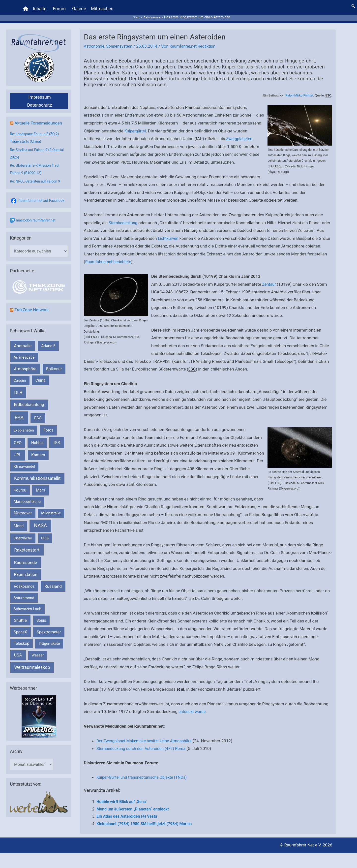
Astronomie (95, 41)
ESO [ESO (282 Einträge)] (38, 414)
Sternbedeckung (124, 217)
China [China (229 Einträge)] (40, 376)
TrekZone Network (33, 305)
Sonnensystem (121, 41)
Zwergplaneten (240, 133)
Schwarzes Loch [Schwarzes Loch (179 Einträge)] (28, 604)
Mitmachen (103, 6)
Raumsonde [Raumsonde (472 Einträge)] (26, 558)
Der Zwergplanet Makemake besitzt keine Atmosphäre (147, 736)
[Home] (26, 6)
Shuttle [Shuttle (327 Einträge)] (20, 616)
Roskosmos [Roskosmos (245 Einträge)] (24, 582)
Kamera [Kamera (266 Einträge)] (38, 450)
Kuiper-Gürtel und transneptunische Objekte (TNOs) (144, 772)
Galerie (80, 6)
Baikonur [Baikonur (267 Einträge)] (54, 364)
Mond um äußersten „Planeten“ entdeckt (133, 804)
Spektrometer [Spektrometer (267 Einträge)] (49, 627)
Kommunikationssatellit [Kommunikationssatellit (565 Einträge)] (37, 474)
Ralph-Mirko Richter (299, 90)
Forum (60, 6)
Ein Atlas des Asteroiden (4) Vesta (127, 811)
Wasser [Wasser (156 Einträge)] (38, 651)
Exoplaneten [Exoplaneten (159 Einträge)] (24, 426)
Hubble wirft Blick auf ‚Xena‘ (122, 796)
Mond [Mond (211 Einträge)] (19, 521)
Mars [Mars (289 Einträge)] (41, 486)
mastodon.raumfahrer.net (37, 215)
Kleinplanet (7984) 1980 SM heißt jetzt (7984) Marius (144, 819)
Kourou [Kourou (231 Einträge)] (20, 486)
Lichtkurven (177, 233)
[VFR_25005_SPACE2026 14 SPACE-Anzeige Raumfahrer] (39, 712)
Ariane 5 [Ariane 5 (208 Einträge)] (48, 341)
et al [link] (180, 684)
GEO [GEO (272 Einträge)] (18, 438)
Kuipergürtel (136, 126)
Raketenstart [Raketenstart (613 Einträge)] (27, 545)
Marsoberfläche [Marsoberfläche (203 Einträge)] (27, 497)
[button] (353, 4)
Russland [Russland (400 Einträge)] (53, 582)
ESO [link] (328, 90)
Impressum (40, 92)
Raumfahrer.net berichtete (130, 257)
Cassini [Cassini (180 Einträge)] (20, 376)
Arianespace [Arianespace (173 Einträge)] (24, 353)
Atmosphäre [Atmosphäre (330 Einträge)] (25, 364)
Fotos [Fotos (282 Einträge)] (48, 426)
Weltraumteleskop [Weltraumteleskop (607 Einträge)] (32, 663)
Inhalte (40, 6)
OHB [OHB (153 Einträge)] (45, 534)
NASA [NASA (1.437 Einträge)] (40, 521)
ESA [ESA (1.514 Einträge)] (19, 413)
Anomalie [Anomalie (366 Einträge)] (23, 341)
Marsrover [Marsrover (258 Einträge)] (23, 509)
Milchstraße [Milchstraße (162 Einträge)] (51, 509)
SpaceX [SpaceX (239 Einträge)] (20, 627)
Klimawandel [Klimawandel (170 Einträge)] (24, 462)
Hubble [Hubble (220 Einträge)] (37, 438)
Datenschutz (39, 100)
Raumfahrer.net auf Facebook (43, 195)
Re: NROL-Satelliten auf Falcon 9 (37, 176)
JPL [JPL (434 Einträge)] (18, 450)
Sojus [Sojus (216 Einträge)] (41, 616)
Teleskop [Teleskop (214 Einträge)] (21, 639)
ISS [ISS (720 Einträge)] (57, 438)
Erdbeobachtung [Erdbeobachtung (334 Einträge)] (29, 400)
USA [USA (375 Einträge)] (18, 651)
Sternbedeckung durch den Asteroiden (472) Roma (144, 744)
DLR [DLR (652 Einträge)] (18, 388)
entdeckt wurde (193, 707)
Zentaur (269, 279)
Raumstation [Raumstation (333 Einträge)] (26, 570)
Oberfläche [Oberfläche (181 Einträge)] (23, 534)
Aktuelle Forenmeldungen (40, 118)
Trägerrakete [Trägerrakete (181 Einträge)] (49, 639)
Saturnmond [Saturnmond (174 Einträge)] (24, 593)
